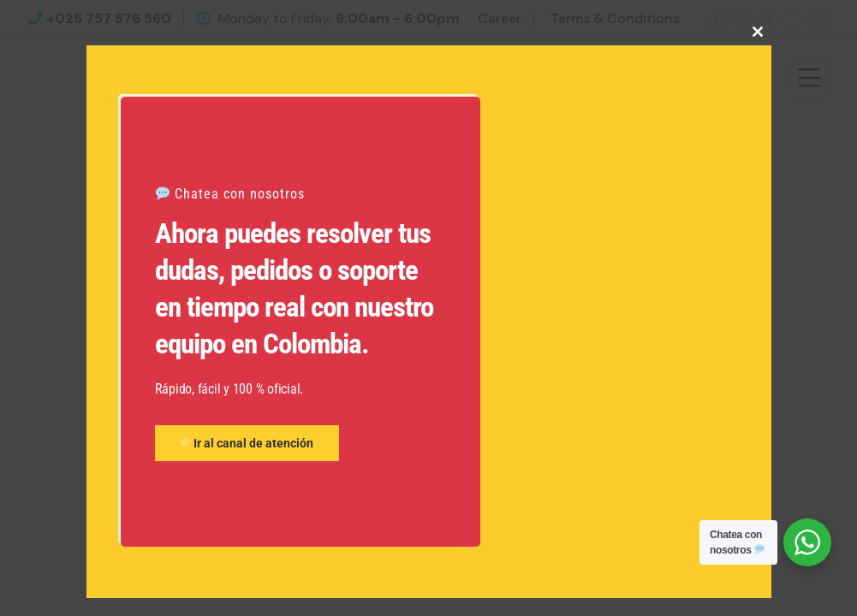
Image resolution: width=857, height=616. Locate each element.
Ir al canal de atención (247, 443)
